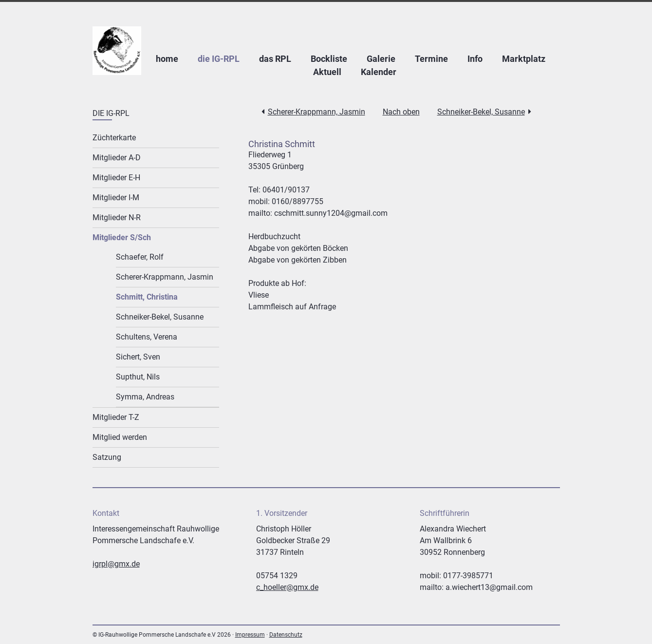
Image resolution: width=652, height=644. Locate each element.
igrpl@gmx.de (116, 564)
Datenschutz (286, 635)
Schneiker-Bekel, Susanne (481, 112)
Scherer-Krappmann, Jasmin (317, 112)
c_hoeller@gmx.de (287, 587)
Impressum (250, 635)
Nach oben (401, 112)
